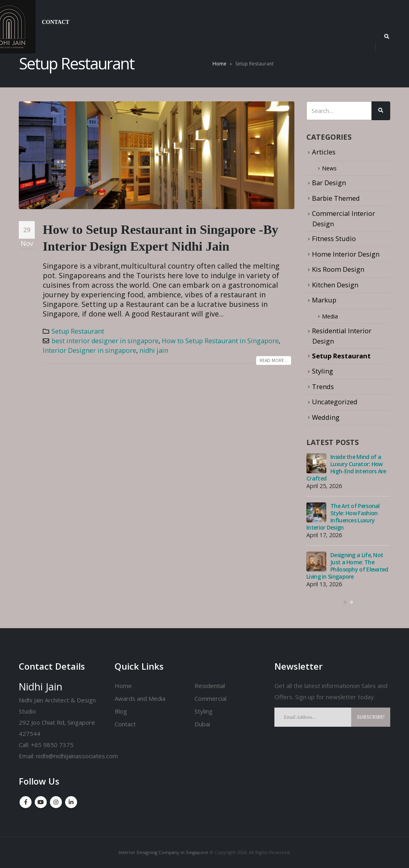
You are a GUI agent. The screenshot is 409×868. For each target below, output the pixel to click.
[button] (345, 603)
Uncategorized (335, 402)
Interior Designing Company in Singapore (163, 852)
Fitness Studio (334, 238)
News (331, 168)
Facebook (26, 802)
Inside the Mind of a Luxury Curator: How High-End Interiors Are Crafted (346, 468)
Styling (323, 371)
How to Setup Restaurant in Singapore (220, 341)
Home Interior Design (346, 254)
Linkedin (71, 802)
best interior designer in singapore (105, 341)
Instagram (56, 802)
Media (332, 316)
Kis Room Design (338, 269)
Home (219, 64)
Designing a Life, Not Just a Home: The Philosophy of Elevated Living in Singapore (347, 566)
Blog (121, 711)
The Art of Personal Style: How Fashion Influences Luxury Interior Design (343, 517)
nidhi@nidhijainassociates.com (77, 756)
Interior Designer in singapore (89, 350)
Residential (210, 686)
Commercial (210, 698)
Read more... (274, 360)
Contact (56, 22)
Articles (324, 152)
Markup (324, 300)
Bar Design (329, 183)
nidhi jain (154, 350)
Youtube (41, 802)
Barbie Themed (336, 198)
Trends (323, 387)
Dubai (202, 724)
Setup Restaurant (78, 331)
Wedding (326, 417)
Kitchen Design (335, 285)
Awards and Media (140, 698)
